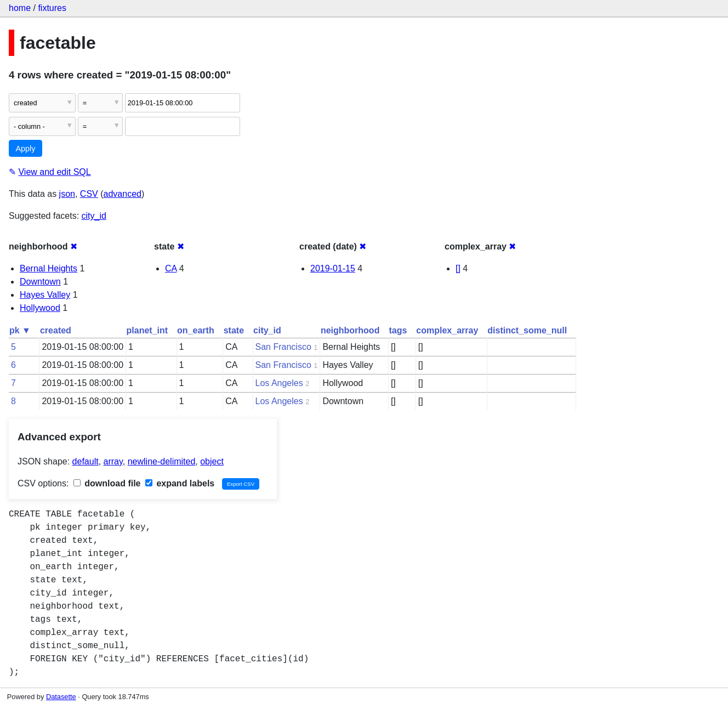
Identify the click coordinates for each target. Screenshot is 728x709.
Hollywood (40, 308)
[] (458, 268)
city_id (94, 216)
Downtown (40, 282)
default (86, 461)
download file (107, 483)
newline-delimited (162, 461)
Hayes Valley (45, 295)
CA (171, 268)
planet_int (147, 330)
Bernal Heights (49, 268)
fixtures (52, 8)
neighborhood (350, 330)
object (212, 461)
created (56, 330)
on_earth (196, 330)
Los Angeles (279, 383)
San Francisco (283, 347)
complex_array (447, 330)
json (67, 194)
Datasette (61, 697)
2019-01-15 (333, 268)
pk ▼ (20, 330)
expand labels (180, 483)
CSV (89, 194)
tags (398, 330)
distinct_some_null (527, 330)
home (20, 8)
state (234, 330)
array (113, 461)
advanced (123, 194)
